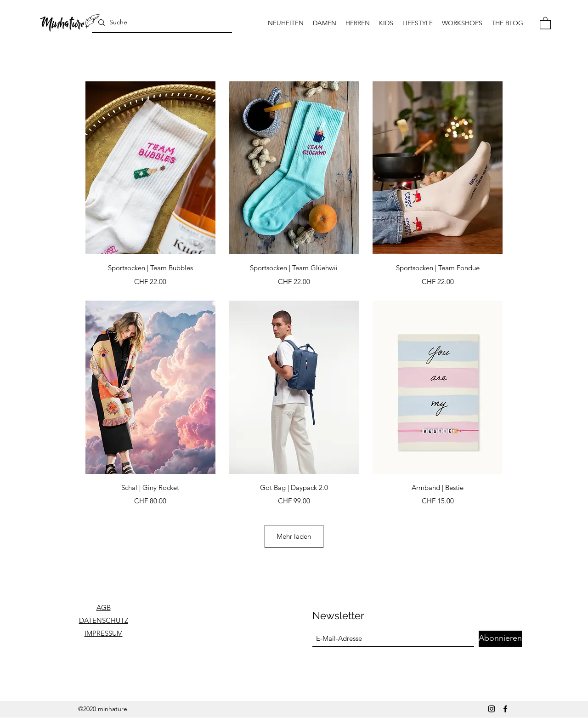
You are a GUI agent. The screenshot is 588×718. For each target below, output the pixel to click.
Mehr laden (294, 536)
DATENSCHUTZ (104, 620)
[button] (545, 23)
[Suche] (161, 22)
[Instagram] (492, 709)
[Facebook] (505, 709)
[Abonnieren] (500, 639)
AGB (104, 607)
